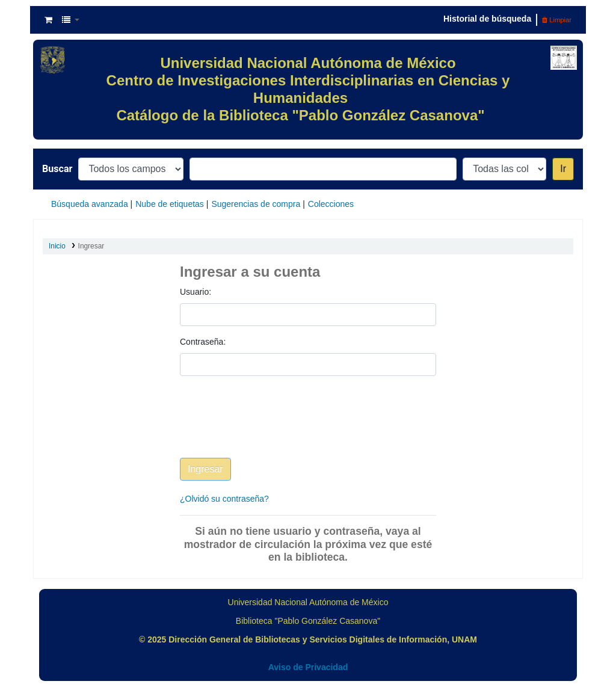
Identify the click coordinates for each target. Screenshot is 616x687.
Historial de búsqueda (487, 19)
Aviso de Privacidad (308, 667)
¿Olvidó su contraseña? (224, 499)
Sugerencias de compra (256, 204)
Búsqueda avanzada (90, 204)
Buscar (57, 169)
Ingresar (91, 246)
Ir (563, 169)
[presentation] (271, 426)
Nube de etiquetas (170, 204)
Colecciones (331, 204)
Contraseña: (203, 342)
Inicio (57, 246)
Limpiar (557, 20)
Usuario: (196, 292)
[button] (48, 20)
